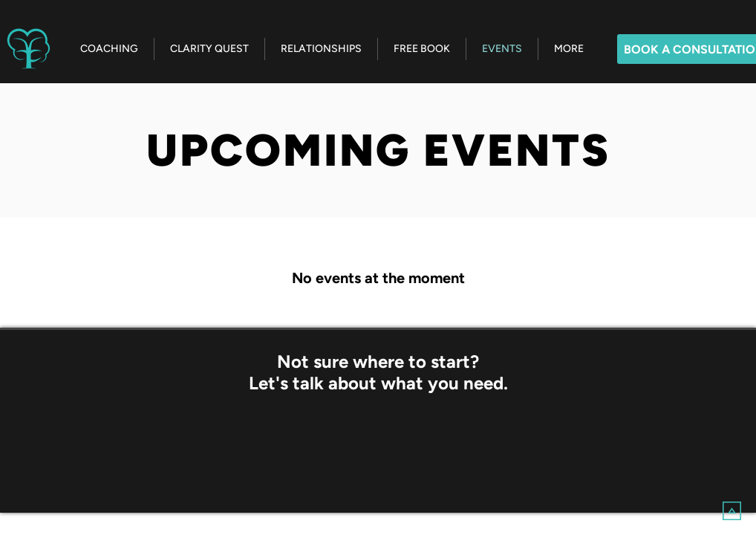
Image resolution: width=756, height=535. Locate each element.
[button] (568, 49)
